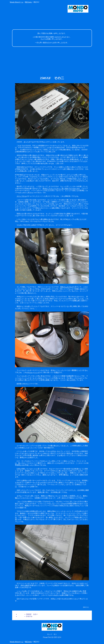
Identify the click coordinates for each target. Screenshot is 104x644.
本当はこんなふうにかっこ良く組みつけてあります (61, 189)
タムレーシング (34, 372)
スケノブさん (21, 196)
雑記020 (21, 616)
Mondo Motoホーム (17, 2)
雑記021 (21, 614)
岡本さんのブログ (67, 287)
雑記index (28, 2)
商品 (57, 372)
